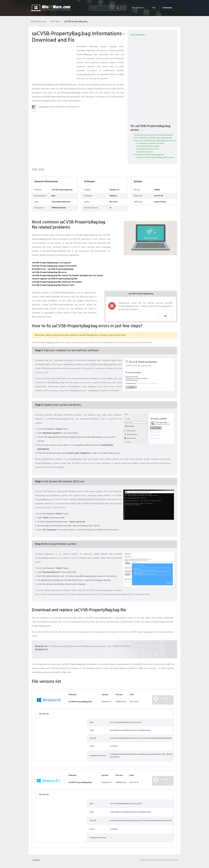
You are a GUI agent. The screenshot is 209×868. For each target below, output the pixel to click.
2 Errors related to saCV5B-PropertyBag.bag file (153, 138)
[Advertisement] (53, 61)
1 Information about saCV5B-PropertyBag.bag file (153, 135)
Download (166, 700)
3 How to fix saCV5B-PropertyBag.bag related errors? (155, 141)
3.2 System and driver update (148, 146)
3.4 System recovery (144, 152)
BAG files (55, 22)
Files (154, 8)
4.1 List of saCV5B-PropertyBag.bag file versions (155, 157)
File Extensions (138, 8)
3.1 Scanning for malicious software (150, 143)
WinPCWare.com (38, 22)
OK (165, 316)
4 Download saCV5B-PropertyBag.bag (149, 155)
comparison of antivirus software (104, 391)
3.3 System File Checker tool (147, 149)
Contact (36, 860)
